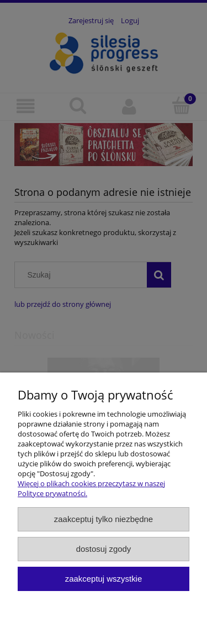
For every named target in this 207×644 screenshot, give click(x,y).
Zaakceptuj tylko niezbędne (104, 519)
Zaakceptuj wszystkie (104, 579)
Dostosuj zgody (104, 549)
